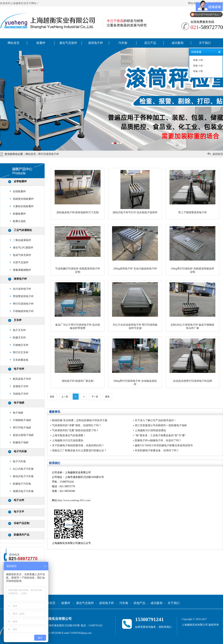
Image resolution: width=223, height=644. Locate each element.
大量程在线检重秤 (23, 206)
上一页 (65, 397)
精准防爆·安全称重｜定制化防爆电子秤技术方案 (80, 420)
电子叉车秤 (19, 330)
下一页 (95, 397)
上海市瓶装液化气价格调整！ (69, 435)
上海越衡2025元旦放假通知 (68, 440)
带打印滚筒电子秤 (49, 154)
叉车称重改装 (21, 360)
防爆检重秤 (19, 214)
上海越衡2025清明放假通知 (150, 430)
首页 (52, 397)
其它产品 (150, 43)
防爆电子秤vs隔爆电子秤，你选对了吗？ (158, 440)
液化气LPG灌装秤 (23, 248)
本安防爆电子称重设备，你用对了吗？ (157, 451)
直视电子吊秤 (21, 386)
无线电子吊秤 (21, 394)
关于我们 (205, 43)
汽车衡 (123, 43)
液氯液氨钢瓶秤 (22, 270)
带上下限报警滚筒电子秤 (193, 212)
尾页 (107, 397)
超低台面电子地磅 (23, 435)
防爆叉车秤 (19, 338)
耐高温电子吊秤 (22, 379)
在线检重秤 (19, 191)
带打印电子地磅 (22, 428)
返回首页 (218, 154)
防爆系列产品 (22, 535)
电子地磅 (19, 403)
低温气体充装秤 (22, 255)
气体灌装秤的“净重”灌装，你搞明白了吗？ (77, 425)
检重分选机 (19, 221)
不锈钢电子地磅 (22, 420)
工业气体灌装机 (23, 230)
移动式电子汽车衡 (23, 476)
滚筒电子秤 (96, 43)
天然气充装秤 (21, 262)
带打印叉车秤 (21, 352)
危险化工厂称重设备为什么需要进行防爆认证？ (79, 451)
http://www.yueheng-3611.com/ (74, 500)
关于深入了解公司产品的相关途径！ (156, 420)
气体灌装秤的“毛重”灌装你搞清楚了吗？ (75, 430)
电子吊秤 (19, 369)
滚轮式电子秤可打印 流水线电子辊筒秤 (135, 212)
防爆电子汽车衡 (22, 484)
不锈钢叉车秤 (21, 345)
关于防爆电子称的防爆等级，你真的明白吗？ (78, 445)
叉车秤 (18, 320)
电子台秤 (19, 500)
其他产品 (139, 603)
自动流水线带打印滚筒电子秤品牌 (193, 381)
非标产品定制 (22, 523)
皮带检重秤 (20, 181)
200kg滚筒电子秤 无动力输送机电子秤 (135, 269)
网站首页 (14, 43)
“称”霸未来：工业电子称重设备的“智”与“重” (160, 435)
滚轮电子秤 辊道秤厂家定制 (78, 381)
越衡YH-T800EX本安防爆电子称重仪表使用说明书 (164, 445)
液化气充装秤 (68, 43)
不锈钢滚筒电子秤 (23, 311)
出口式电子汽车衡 (23, 469)
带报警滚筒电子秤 (23, 296)
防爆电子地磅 (21, 443)
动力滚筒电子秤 (22, 289)
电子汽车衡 (20, 451)
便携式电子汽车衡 (23, 491)
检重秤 (41, 43)
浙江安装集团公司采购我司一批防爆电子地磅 (161, 425)
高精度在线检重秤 (23, 199)
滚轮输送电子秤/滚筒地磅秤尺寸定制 (78, 212)
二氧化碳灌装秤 (22, 240)
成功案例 (177, 43)
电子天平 (19, 512)
